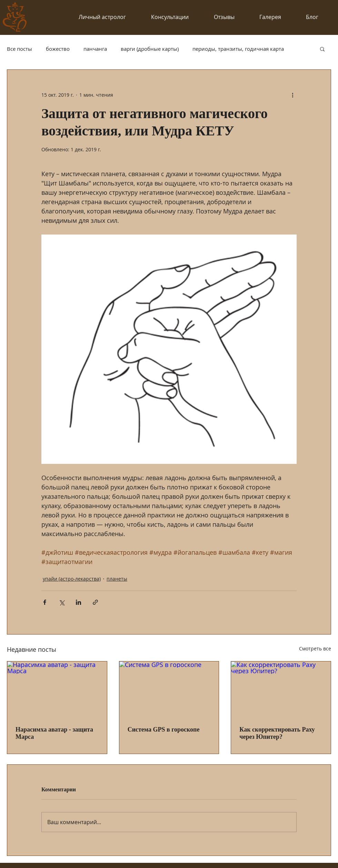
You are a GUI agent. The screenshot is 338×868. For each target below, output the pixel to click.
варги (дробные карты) (150, 49)
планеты (117, 579)
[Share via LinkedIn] (78, 602)
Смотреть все (315, 648)
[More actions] (292, 95)
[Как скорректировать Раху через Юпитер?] (281, 689)
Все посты (19, 49)
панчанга (95, 49)
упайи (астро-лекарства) (72, 579)
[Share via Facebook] (45, 602)
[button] (322, 49)
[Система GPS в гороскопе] (169, 689)
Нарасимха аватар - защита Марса (54, 733)
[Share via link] (95, 602)
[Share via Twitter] (62, 602)
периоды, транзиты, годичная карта (238, 49)
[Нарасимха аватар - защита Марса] (57, 689)
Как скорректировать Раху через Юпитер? (277, 733)
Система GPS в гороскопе (164, 729)
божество (58, 49)
